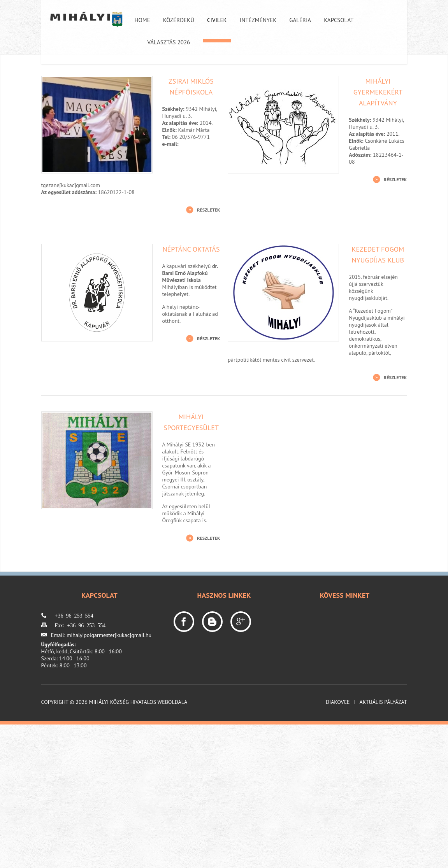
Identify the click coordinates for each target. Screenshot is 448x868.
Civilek (217, 20)
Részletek (208, 210)
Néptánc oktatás (191, 249)
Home (142, 20)
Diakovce (338, 702)
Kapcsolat (339, 20)
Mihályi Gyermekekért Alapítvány (378, 92)
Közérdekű (179, 20)
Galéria (300, 20)
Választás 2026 (169, 42)
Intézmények (258, 20)
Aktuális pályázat (383, 702)
